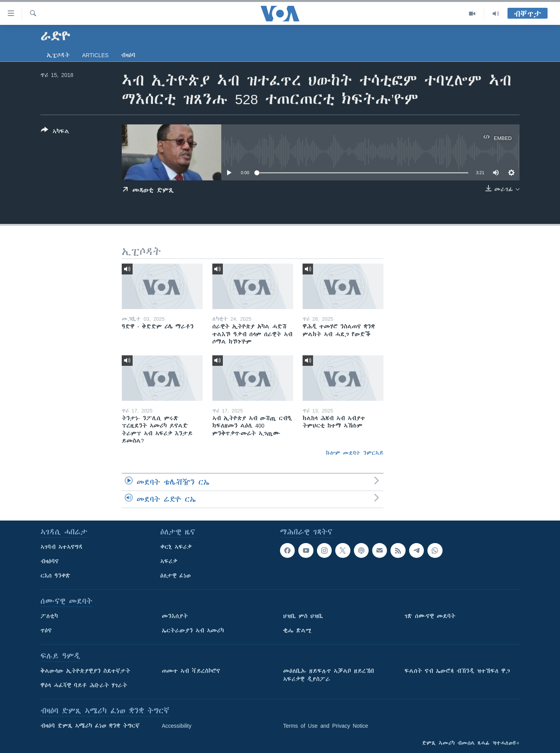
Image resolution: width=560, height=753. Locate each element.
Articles (95, 55)
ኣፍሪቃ (169, 561)
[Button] (55, 132)
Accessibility (177, 726)
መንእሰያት (175, 616)
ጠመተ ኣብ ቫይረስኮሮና (191, 671)
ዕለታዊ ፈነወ (175, 576)
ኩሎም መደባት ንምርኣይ (355, 453)
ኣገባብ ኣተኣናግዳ (62, 547)
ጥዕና (46, 631)
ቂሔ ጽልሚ (297, 631)
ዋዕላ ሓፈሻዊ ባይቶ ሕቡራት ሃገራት (84, 685)
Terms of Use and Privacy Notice (326, 726)
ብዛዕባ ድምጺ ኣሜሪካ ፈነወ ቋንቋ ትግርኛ (90, 726)
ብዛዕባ (128, 55)
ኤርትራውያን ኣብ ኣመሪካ (193, 631)
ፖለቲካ (49, 616)
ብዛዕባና (50, 561)
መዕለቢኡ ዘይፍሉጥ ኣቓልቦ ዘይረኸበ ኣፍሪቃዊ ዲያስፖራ (329, 675)
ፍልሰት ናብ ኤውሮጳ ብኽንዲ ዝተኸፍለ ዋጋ (457, 671)
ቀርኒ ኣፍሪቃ (176, 547)
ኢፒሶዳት (58, 55)
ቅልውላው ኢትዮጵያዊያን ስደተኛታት (85, 671)
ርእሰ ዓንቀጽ (55, 576)
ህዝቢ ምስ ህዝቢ (303, 616)
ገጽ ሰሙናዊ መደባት (430, 616)
